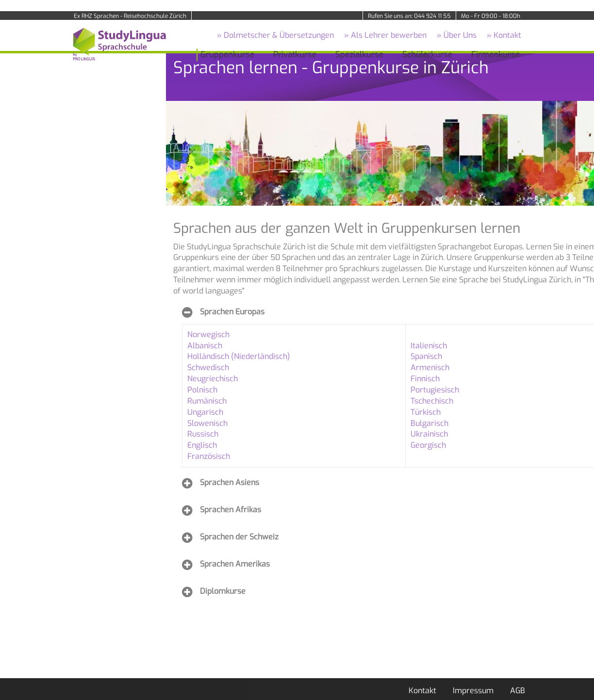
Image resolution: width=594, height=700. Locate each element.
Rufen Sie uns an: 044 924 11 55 (409, 16)
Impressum (473, 691)
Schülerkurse (427, 55)
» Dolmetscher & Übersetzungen (275, 35)
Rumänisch (207, 401)
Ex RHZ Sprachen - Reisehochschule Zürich (130, 16)
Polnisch (202, 390)
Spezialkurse (359, 55)
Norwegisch (208, 334)
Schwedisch (208, 367)
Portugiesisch (435, 390)
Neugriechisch (213, 379)
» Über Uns (457, 35)
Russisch (203, 434)
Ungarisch (205, 412)
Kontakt (422, 691)
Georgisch (428, 445)
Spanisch (426, 356)
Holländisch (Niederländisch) (239, 356)
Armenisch (430, 367)
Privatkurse (295, 55)
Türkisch (426, 412)
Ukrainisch (429, 434)
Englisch (202, 445)
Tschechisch (432, 401)
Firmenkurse (495, 55)
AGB (518, 691)
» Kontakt (504, 35)
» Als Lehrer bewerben (385, 35)
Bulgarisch (429, 423)
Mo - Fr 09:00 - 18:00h (491, 16)
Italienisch (429, 346)
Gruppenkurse (227, 55)
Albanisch (205, 346)
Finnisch (425, 379)
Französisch (209, 456)
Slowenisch (207, 423)
